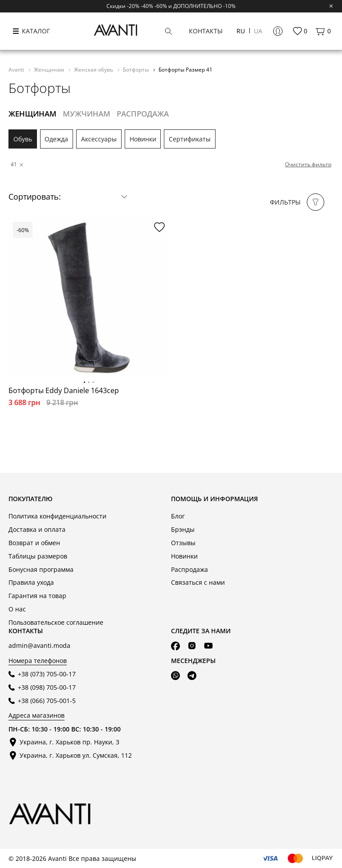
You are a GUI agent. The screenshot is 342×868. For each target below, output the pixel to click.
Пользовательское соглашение (56, 622)
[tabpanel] (89, 298)
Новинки (143, 139)
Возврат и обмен (34, 543)
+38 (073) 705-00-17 (47, 674)
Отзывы (183, 543)
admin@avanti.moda (39, 645)
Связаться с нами (198, 582)
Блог (178, 516)
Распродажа (189, 569)
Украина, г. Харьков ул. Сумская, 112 (76, 755)
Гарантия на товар (37, 596)
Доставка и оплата (37, 529)
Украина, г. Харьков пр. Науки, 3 (69, 742)
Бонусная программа (41, 569)
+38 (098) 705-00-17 (47, 687)
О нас (17, 609)
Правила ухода (31, 582)
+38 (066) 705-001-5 (47, 701)
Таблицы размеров (38, 556)
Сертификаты (190, 139)
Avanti (17, 69)
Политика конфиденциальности (57, 516)
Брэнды (183, 529)
